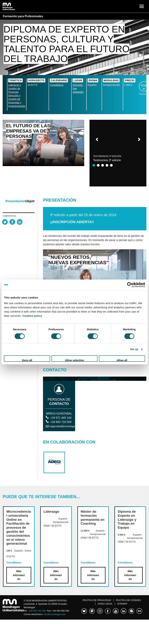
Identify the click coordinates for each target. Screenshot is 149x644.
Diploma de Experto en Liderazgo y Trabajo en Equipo (127, 520)
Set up (134, 349)
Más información (19, 575)
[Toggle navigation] (142, 6)
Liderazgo (51, 512)
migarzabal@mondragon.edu (65, 426)
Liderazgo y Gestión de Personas (15, 88)
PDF (144, 86)
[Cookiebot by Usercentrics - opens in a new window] (130, 285)
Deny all (27, 360)
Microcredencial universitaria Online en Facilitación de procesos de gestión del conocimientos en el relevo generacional (19, 528)
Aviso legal (105, 604)
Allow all (122, 360)
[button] (9, 139)
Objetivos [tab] (32, 201)
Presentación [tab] (15, 201)
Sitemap (122, 604)
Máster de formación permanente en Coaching (93, 517)
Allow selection (74, 360)
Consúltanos (57, 85)
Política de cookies (128, 600)
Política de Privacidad (97, 600)
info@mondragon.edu (54, 614)
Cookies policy (32, 316)
